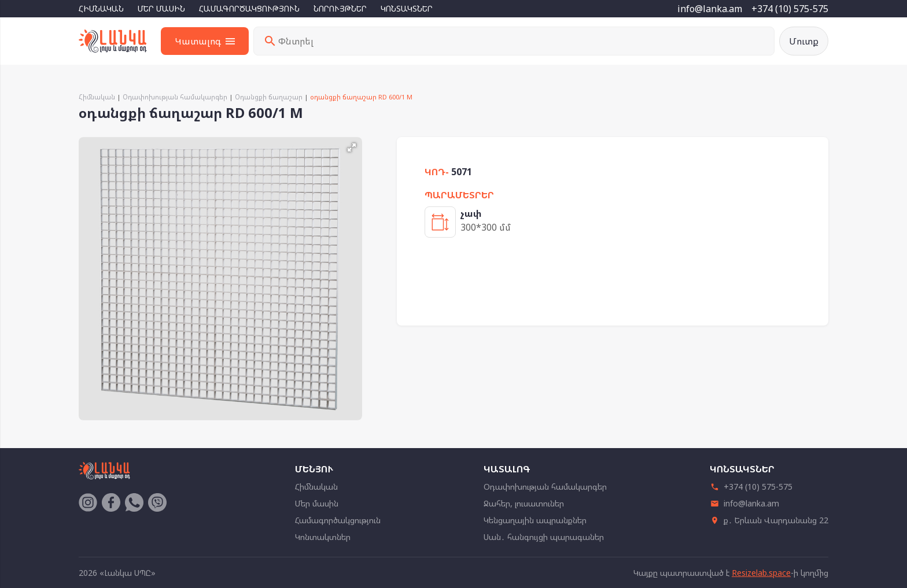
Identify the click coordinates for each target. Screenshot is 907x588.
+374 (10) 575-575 (790, 9)
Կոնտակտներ (407, 8)
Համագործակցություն (249, 8)
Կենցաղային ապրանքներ (535, 520)
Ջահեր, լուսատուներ (524, 503)
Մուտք (804, 41)
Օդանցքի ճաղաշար (269, 97)
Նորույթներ (340, 8)
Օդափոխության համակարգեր (175, 97)
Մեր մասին (161, 8)
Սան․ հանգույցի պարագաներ (544, 537)
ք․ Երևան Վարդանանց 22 (769, 520)
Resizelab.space (761, 573)
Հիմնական (101, 8)
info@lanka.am (710, 9)
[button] (352, 147)
